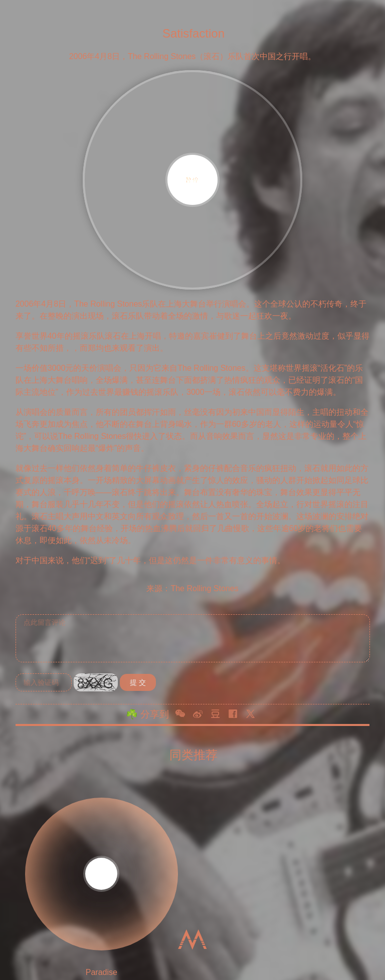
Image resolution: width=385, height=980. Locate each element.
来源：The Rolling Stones (192, 588)
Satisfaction (194, 33)
